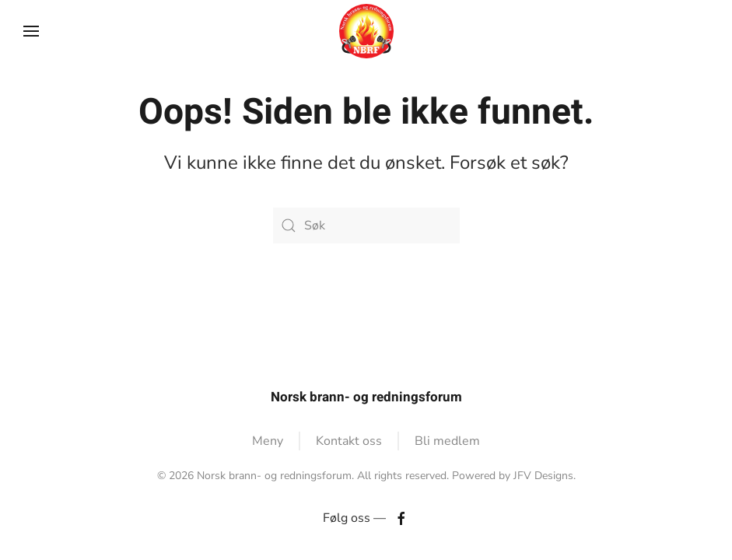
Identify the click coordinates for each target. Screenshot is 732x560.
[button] (31, 31)
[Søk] (366, 226)
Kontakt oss (349, 441)
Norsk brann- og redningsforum (366, 397)
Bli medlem (447, 441)
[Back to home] (366, 31)
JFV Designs (543, 476)
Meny (268, 441)
